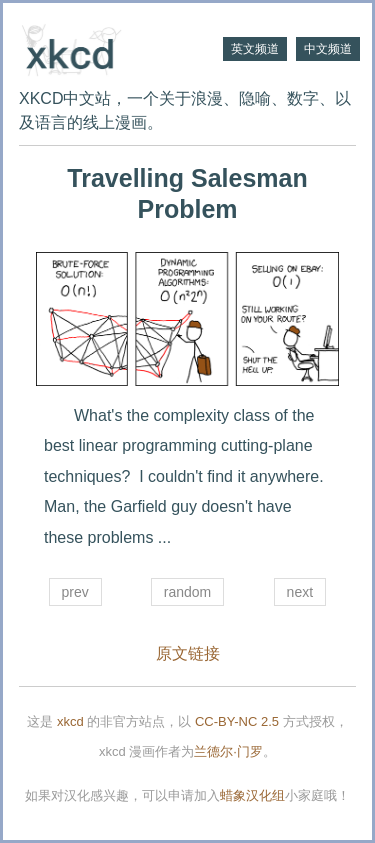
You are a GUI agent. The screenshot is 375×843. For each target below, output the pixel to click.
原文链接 (188, 653)
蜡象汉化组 (252, 795)
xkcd (70, 721)
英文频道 (255, 49)
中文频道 (328, 49)
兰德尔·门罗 (228, 751)
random (187, 592)
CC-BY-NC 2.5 (237, 721)
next (300, 592)
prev (75, 592)
